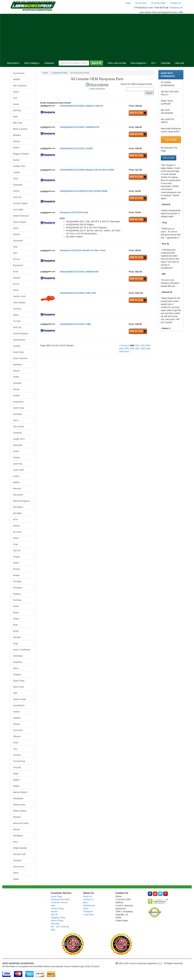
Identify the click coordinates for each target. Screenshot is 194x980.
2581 (137, 345)
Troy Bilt (17, 767)
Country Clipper (20, 203)
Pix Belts (17, 581)
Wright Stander (20, 848)
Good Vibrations (21, 334)
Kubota (16, 457)
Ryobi (16, 631)
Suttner (16, 712)
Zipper (16, 879)
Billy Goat (18, 123)
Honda (16, 389)
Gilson (16, 315)
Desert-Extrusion (21, 216)
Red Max (17, 600)
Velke (16, 774)
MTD (15, 519)
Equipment (18, 265)
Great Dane (18, 352)
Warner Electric (20, 792)
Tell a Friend (169, 158)
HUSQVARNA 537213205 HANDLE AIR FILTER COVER (87, 170)
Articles (54, 912)
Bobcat (16, 141)
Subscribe (166, 63)
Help (53, 905)
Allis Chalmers (20, 86)
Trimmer (17, 755)
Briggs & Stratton (21, 154)
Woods (16, 829)
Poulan (16, 575)
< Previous (124, 345)
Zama (16, 873)
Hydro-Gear (19, 408)
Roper (16, 612)
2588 (143, 348)
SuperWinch (19, 705)
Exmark (17, 278)
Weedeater (18, 798)
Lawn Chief (18, 470)
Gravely (17, 346)
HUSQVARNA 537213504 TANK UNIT (78, 293)
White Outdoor (20, 811)
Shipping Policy (58, 918)
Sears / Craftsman (22, 650)
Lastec (16, 476)
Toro (15, 749)
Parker (16, 563)
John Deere (18, 427)
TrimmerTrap (19, 761)
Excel (16, 272)
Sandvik (17, 637)
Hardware (18, 365)
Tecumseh (18, 730)
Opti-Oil (17, 550)
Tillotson (17, 736)
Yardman (17, 860)
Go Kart (17, 321)
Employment (89, 905)
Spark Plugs (19, 681)
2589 (148, 348)
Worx (15, 842)
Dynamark (18, 241)
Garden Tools (19, 296)
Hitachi (16, 371)
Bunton (16, 160)
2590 (121, 352)
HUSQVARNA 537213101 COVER (76, 148)
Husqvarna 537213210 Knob (74, 212)
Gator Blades (19, 303)
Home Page (56, 896)
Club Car (17, 197)
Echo (15, 247)
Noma (16, 538)
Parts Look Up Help (117, 63)
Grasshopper (19, 340)
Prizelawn (18, 588)
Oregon (17, 557)
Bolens (16, 148)
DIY (154, 63)
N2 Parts (17, 532)
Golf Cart (17, 327)
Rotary (16, 619)
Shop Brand (13, 63)
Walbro (16, 780)
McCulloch (18, 507)
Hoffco (16, 377)
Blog (53, 930)
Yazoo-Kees (19, 867)
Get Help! (171, 140)
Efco (15, 253)
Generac (17, 309)
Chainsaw (18, 185)
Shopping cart (176, 8)
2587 (137, 348)
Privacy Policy (57, 908)
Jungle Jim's (19, 439)
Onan (16, 544)
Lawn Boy (18, 464)
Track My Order (158, 3)
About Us (87, 896)
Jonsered (17, 433)
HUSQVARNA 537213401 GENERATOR (79, 272)
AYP (15, 98)
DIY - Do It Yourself (60, 927)
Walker (16, 786)
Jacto (16, 420)
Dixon (16, 228)
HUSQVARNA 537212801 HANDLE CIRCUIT (82, 106)
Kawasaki (18, 445)
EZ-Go (16, 284)
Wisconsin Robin (21, 823)
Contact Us (176, 3)
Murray (16, 526)
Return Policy (57, 921)
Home (45, 73)
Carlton (16, 172)
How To (54, 915)
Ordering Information (60, 899)
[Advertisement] (97, 37)
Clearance (49, 63)
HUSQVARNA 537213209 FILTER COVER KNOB (84, 191)
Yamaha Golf (19, 854)
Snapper (17, 674)
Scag (15, 643)
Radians (17, 594)
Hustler (16, 396)
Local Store (88, 915)
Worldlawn (18, 836)
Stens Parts (18, 687)
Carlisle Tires (19, 166)
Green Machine (20, 358)
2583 (148, 345)
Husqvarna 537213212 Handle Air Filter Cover (83, 250)
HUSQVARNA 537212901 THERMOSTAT (80, 127)
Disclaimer (88, 912)
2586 (132, 348)
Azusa (16, 104)
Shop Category (32, 63)
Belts (15, 117)
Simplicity (18, 662)
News (86, 908)
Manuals (17, 488)
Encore (16, 259)
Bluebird (17, 135)
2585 (127, 348)
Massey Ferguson (21, 501)
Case (16, 179)
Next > (127, 352)
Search (96, 63)
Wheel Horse (19, 805)
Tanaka (16, 724)
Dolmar (16, 234)
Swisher (17, 718)
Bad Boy (17, 110)
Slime (16, 668)
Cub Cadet (18, 210)
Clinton (16, 191)
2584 (121, 348)
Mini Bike (17, 513)
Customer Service (59, 902)
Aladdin (17, 79)
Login (128, 3)
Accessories (19, 73)
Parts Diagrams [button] (139, 63)
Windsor (17, 817)
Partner (17, 569)
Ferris (16, 290)
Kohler (16, 451)
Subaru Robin (20, 699)
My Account (141, 3)
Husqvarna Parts (59, 73)
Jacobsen (18, 414)
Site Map (55, 924)
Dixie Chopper (20, 222)
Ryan (16, 625)
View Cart (179, 63)
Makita (16, 482)
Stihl (15, 693)
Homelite (17, 383)
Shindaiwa (18, 656)
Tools (16, 743)
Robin (16, 606)
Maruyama (18, 495)
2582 (143, 345)
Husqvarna (18, 402)
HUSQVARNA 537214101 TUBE (75, 324)
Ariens (16, 92)
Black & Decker (20, 129)
